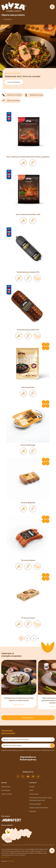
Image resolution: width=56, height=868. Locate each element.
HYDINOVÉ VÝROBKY (12, 95)
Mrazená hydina (6, 787)
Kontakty (32, 787)
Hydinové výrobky (7, 794)
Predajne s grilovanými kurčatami (39, 808)
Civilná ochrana (34, 794)
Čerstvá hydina (6, 790)
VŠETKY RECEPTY (28, 718)
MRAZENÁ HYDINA (34, 95)
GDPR (31, 790)
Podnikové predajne (35, 804)
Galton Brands (10, 861)
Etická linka (33, 811)
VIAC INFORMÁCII (14, 82)
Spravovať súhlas (5, 857)
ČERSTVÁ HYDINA (11, 101)
